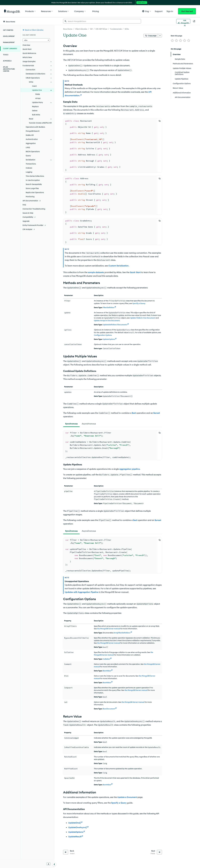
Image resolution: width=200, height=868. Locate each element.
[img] (172, 40)
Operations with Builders (35, 127)
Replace (35, 106)
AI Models (7, 61)
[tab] (71, 424)
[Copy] (160, 121)
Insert (34, 86)
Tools (6, 55)
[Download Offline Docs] (48, 864)
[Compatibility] (37, 217)
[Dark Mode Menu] (194, 21)
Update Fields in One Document (143, 318)
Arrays (38, 98)
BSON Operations (33, 151)
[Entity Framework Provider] (37, 225)
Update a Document (127, 797)
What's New (27, 57)
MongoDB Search (33, 131)
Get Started (187, 11)
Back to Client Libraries (33, 30)
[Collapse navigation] (54, 864)
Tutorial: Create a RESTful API (40, 123)
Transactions (31, 164)
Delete (35, 111)
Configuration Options (103, 335)
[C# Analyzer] (37, 229)
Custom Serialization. (119, 266)
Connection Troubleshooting (34, 209)
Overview (26, 45)
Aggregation (31, 143)
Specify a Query (119, 803)
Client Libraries (10, 49)
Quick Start (27, 49)
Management (9, 42)
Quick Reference (29, 53)
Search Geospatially (34, 184)
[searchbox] (102, 21)
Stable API (30, 135)
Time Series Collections (35, 176)
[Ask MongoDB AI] (183, 21)
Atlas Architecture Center (9, 69)
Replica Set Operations (35, 192)
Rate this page (176, 36)
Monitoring (30, 197)
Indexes (29, 168)
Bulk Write (36, 115)
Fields (38, 94)
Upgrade (26, 221)
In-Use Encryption (33, 180)
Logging (29, 172)
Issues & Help (28, 213)
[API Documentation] (37, 201)
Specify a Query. (139, 303)
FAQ (24, 205)
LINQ (28, 147)
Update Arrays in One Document (107, 321)
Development (9, 36)
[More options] (160, 36)
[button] (146, 11)
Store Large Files (32, 188)
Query (28, 156)
